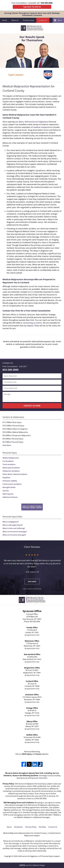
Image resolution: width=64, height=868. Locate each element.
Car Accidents (8, 461)
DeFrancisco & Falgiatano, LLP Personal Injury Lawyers (39, 856)
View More (7, 445)
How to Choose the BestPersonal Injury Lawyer (32, 507)
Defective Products (10, 497)
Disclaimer (18, 827)
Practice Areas (29, 20)
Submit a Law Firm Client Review (32, 589)
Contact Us (43, 20)
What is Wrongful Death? (13, 525)
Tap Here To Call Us (32, 7)
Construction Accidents (12, 484)
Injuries (6, 491)
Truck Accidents (9, 464)
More (60, 20)
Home (5, 20)
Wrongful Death (9, 487)
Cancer (38, 754)
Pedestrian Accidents (11, 471)
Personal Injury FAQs (12, 517)
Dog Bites (6, 478)
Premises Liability (10, 481)
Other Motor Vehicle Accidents (15, 474)
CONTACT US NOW (32, 406)
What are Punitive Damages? (14, 535)
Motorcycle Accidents (11, 468)
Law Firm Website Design (32, 865)
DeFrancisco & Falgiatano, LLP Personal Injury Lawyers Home (32, 28)
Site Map (42, 827)
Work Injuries (8, 494)
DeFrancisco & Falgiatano (36, 122)
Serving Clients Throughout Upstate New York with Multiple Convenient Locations (32, 14)
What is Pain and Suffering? (14, 528)
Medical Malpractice (11, 458)
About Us (15, 20)
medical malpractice (43, 127)
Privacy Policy (31, 827)
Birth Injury (27, 754)
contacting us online (32, 323)
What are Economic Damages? (15, 532)
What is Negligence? (11, 522)
